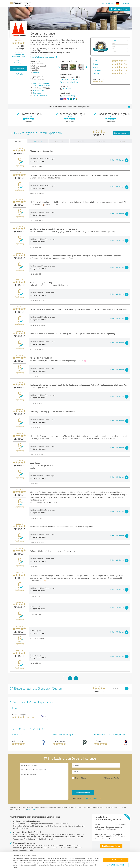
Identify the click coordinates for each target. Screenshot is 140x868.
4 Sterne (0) (59, 141)
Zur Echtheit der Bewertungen (19, 62)
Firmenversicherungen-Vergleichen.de (111, 734)
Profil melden (31, 809)
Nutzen (95, 64)
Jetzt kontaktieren (120, 9)
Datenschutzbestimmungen (31, 858)
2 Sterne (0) (101, 141)
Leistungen (96, 67)
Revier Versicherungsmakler (65, 734)
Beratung (96, 73)
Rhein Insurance (19, 734)
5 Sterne (114, 41)
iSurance (16, 708)
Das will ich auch (108, 3)
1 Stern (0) (122, 141)
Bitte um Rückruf (81, 778)
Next (87, 67)
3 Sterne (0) (80, 141)
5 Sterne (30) (38, 141)
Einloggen (126, 3)
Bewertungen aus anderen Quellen (19, 56)
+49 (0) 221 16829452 (41, 83)
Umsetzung (97, 70)
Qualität (95, 61)
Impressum (17, 858)
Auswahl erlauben (116, 851)
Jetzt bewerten (18, 68)
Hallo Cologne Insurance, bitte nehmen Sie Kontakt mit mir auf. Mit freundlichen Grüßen (44, 781)
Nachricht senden (83, 793)
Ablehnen (116, 858)
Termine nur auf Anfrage (69, 82)
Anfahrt (36, 73)
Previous (59, 67)
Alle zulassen (116, 846)
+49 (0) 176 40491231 (42, 86)
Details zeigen (85, 864)
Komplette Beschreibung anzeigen (43, 57)
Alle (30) (18, 141)
